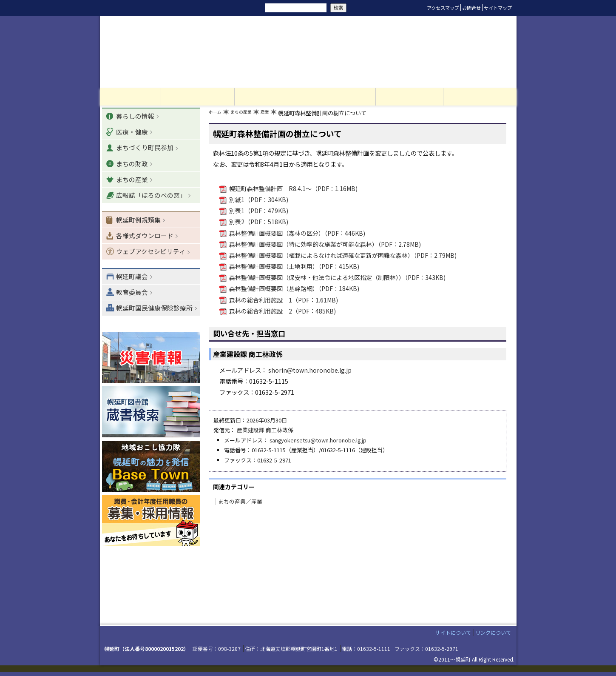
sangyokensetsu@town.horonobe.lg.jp (319, 441)
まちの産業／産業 (238, 501)
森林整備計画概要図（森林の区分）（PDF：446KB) (297, 234)
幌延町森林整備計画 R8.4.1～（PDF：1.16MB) (293, 190)
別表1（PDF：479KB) (258, 212)
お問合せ (471, 8)
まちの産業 (248, 115)
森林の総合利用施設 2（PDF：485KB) (282, 312)
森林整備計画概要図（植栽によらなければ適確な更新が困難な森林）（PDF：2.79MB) (343, 256)
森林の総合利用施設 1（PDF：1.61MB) (284, 301)
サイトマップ (498, 8)
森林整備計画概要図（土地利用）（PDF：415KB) (294, 267)
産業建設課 (251, 431)
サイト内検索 (252, 7)
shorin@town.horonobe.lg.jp (311, 371)
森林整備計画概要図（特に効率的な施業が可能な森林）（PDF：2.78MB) (325, 245)
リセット (216, 8)
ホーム (217, 115)
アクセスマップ (443, 8)
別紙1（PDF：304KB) (258, 201)
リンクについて (493, 637)
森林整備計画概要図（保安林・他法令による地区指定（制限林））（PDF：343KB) (337, 278)
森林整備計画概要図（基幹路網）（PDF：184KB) (294, 290)
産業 (276, 115)
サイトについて (453, 637)
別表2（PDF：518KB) (258, 224)
